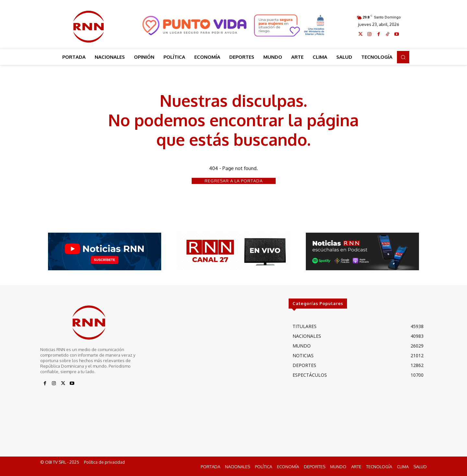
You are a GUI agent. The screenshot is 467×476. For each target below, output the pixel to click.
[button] (403, 57)
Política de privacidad (104, 462)
